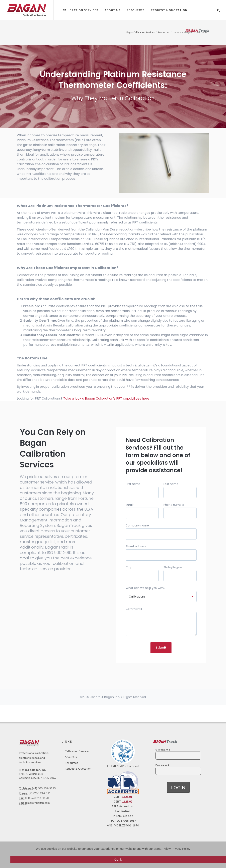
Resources (71, 763)
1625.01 (127, 797)
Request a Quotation (78, 769)
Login (178, 787)
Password (162, 765)
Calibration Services (77, 751)
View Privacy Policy (177, 849)
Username (163, 750)
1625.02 (127, 801)
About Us (71, 757)
